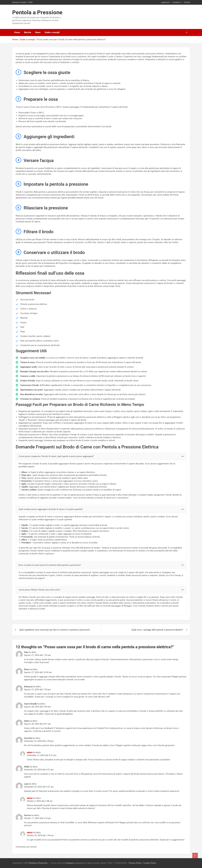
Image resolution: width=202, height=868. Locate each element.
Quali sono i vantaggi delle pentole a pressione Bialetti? (157, 630)
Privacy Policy (135, 863)
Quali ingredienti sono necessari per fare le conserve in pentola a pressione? (55, 630)
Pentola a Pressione (37, 12)
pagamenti (165, 2)
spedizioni (177, 2)
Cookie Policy (150, 863)
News (38, 32)
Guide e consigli (52, 32)
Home (17, 32)
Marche (28, 32)
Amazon (70, 863)
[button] (101, 456)
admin (30, 752)
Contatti (187, 2)
